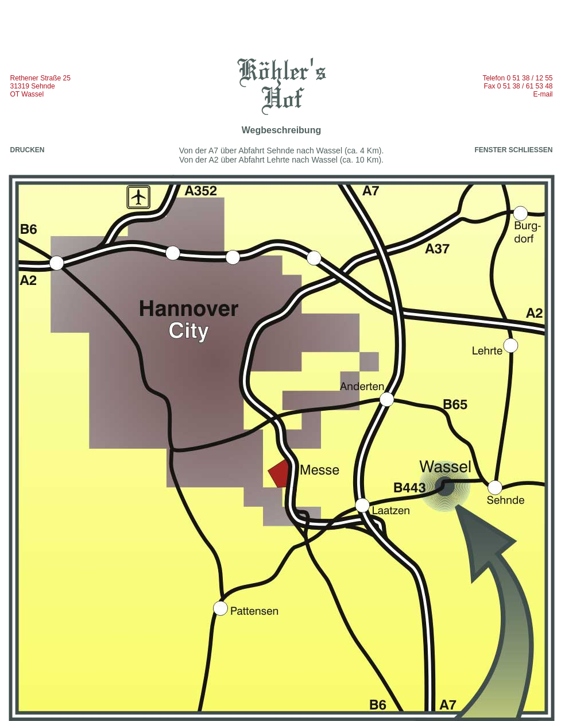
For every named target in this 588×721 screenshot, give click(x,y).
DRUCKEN (28, 150)
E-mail (543, 94)
